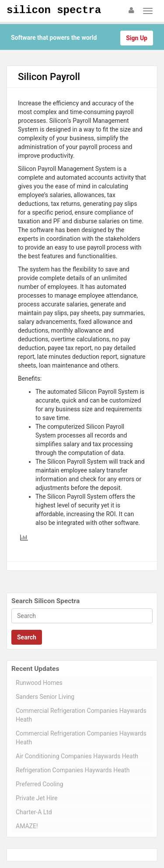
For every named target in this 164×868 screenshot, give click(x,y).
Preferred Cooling (40, 784)
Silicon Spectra (54, 10)
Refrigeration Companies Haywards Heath (73, 770)
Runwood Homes (39, 683)
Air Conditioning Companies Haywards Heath (77, 756)
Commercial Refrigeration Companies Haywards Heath (81, 715)
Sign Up (137, 38)
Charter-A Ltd (34, 812)
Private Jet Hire (37, 798)
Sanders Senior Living (45, 697)
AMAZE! (27, 826)
